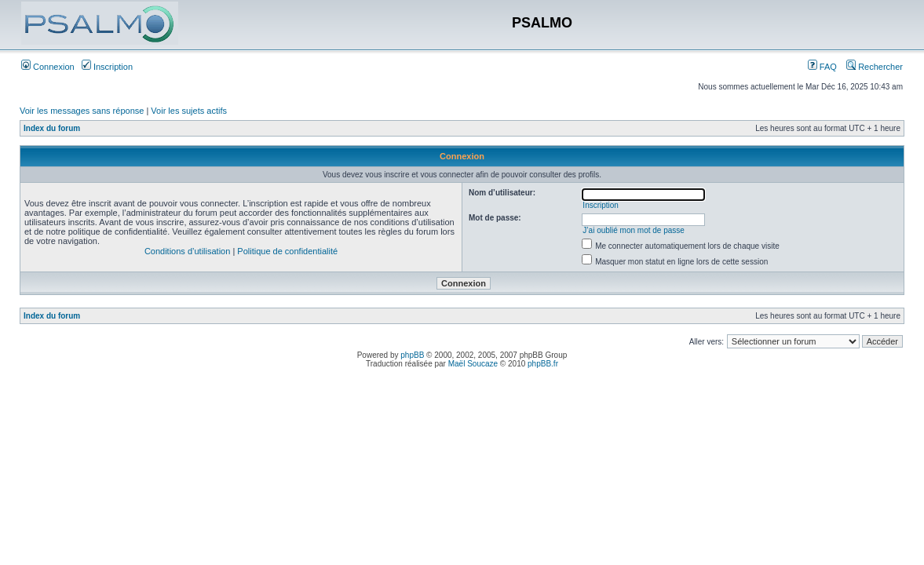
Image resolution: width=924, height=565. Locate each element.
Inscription (107, 67)
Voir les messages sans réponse (82, 111)
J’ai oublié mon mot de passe (634, 230)
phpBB (412, 355)
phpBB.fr (543, 364)
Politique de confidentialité (287, 251)
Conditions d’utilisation (187, 251)
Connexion (48, 67)
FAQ (822, 67)
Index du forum (52, 128)
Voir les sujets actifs (189, 111)
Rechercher (875, 67)
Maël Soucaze (473, 364)
